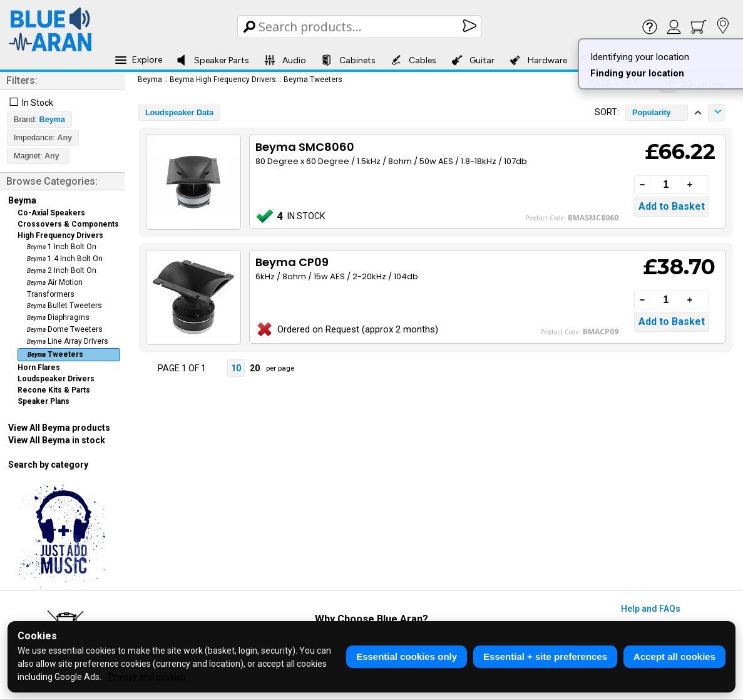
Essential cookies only (407, 656)
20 (255, 368)
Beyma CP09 (292, 262)
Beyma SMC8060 (305, 147)
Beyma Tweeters (313, 80)
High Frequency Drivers (60, 235)
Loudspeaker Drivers (56, 379)
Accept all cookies (674, 656)
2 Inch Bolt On (62, 270)
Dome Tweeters (65, 329)
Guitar (473, 60)
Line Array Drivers (68, 341)
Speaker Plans (44, 401)
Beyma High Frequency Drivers (223, 80)
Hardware (538, 60)
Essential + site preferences (545, 656)
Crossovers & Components (68, 224)
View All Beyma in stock (57, 440)
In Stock (38, 103)
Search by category (48, 465)
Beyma (22, 200)
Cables (413, 60)
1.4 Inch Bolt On (65, 259)
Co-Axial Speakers (51, 213)
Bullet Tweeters (64, 306)
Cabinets (348, 60)
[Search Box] (360, 27)
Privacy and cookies (147, 677)
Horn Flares (39, 368)
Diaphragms (58, 317)
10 (236, 368)
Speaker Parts (213, 60)
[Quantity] (666, 185)
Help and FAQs (651, 609)
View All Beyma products (59, 428)
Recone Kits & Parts (54, 390)
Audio (285, 60)
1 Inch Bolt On (62, 247)
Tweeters (55, 354)
